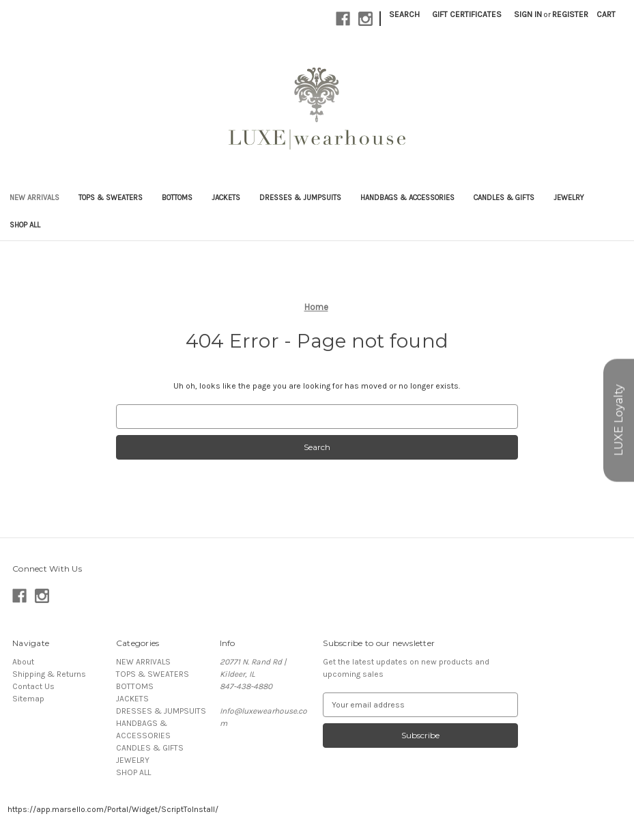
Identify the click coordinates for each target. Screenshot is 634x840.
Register (570, 14)
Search (404, 14)
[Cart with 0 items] (606, 14)
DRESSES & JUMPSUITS (300, 198)
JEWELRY (569, 198)
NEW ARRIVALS (34, 198)
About (23, 662)
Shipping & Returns (49, 674)
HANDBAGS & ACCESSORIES (407, 198)
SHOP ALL (25, 225)
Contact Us (33, 686)
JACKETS (226, 198)
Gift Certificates (467, 14)
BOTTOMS (177, 198)
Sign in (528, 14)
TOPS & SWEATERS (111, 198)
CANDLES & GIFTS (504, 198)
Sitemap (28, 699)
